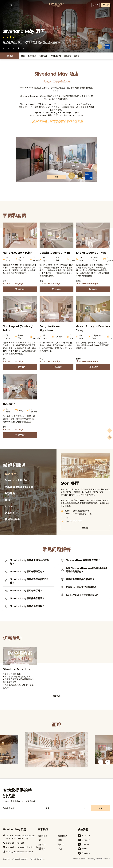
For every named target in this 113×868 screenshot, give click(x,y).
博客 (60, 840)
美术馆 (61, 844)
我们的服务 (63, 836)
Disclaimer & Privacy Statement (15, 859)
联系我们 (42, 844)
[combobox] (66, 810)
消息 (40, 840)
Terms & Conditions (38, 859)
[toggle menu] (5, 5)
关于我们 (43, 829)
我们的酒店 (43, 836)
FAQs (60, 849)
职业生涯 (42, 849)
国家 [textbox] (48, 810)
